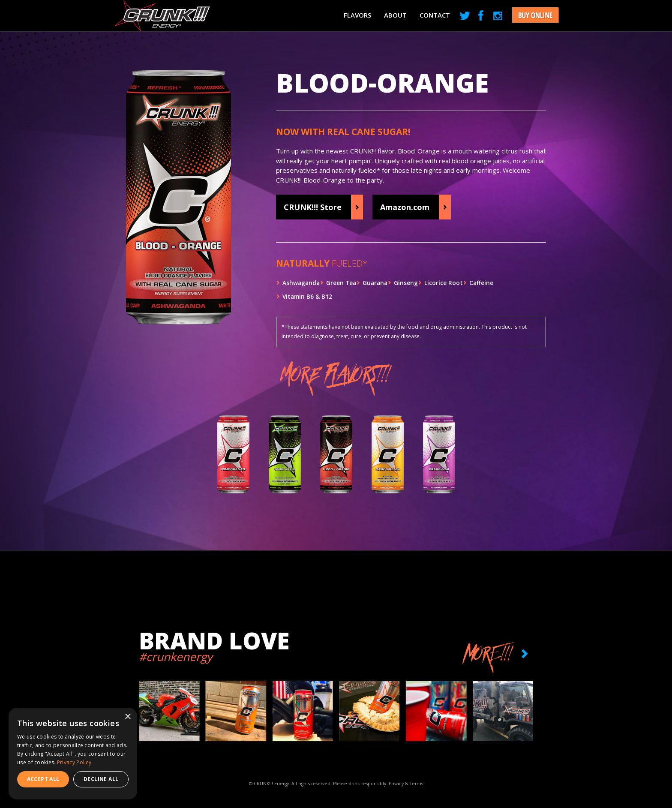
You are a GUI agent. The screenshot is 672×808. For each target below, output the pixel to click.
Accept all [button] (43, 779)
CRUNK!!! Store (313, 207)
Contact (435, 15)
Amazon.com (405, 207)
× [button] (127, 717)
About (395, 15)
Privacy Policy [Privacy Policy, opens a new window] (74, 762)
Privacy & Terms (406, 784)
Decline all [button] (101, 779)
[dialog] (73, 754)
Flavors (357, 15)
